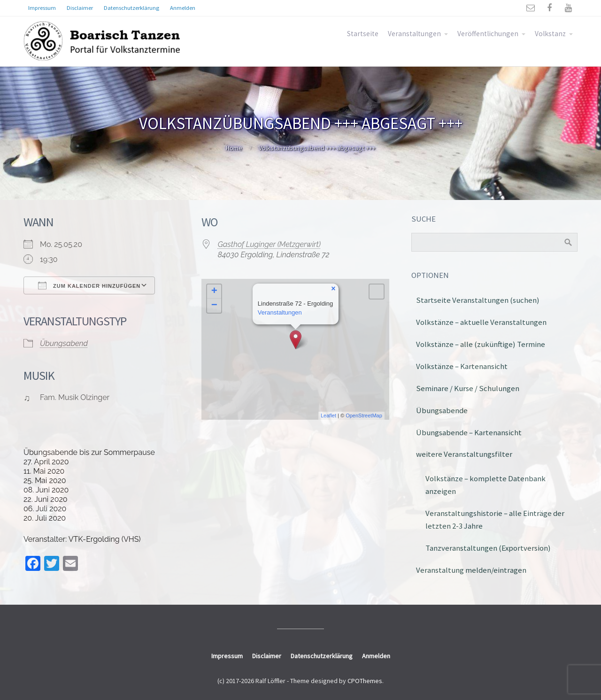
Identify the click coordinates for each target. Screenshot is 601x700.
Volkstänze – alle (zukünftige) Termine (481, 344)
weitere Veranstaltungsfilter (464, 454)
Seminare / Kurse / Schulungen (468, 388)
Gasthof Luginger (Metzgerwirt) (269, 244)
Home (234, 148)
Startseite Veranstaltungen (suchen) (478, 300)
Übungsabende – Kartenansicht (469, 432)
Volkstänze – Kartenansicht (462, 366)
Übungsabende (442, 410)
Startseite (363, 34)
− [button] (214, 306)
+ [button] (214, 292)
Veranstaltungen (414, 34)
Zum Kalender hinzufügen (89, 285)
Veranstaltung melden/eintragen (471, 570)
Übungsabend (64, 343)
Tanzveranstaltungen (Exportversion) (488, 548)
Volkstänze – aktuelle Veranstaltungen (481, 322)
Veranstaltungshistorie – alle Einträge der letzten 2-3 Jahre (495, 519)
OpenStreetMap (364, 415)
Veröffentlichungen (488, 34)
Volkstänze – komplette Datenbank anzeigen (485, 485)
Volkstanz (550, 34)
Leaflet (328, 415)
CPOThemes (365, 681)
